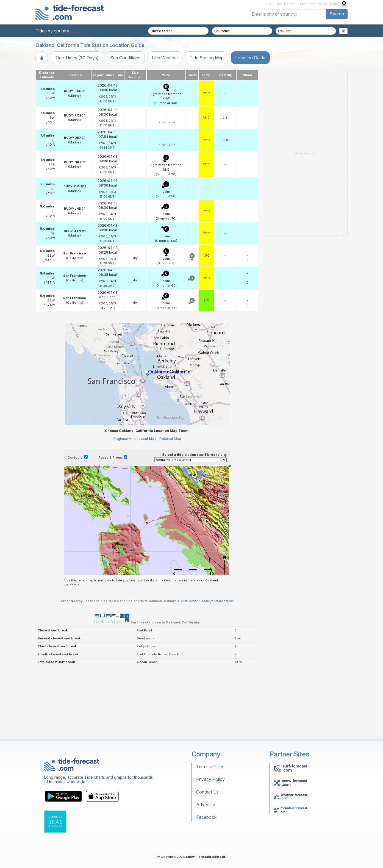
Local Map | (149, 439)
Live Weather (165, 58)
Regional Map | (126, 439)
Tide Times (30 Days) (77, 58)
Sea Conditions (125, 58)
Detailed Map (170, 439)
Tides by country (52, 31)
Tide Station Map (207, 58)
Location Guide (250, 58)
